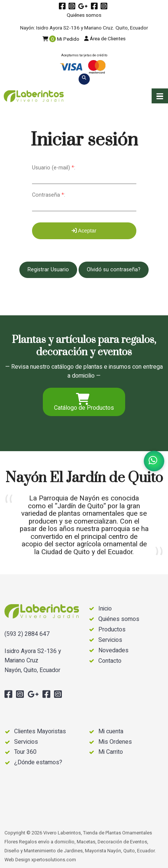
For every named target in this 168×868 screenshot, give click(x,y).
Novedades (113, 651)
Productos (112, 630)
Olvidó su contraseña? (114, 270)
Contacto (110, 661)
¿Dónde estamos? (38, 762)
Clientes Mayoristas (40, 731)
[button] (160, 96)
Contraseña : (49, 195)
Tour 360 (25, 752)
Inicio (105, 609)
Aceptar (84, 231)
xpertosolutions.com (54, 860)
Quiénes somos (84, 15)
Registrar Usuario (48, 270)
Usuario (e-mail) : (54, 168)
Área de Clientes (105, 39)
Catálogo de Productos (84, 403)
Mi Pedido (61, 39)
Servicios (110, 640)
